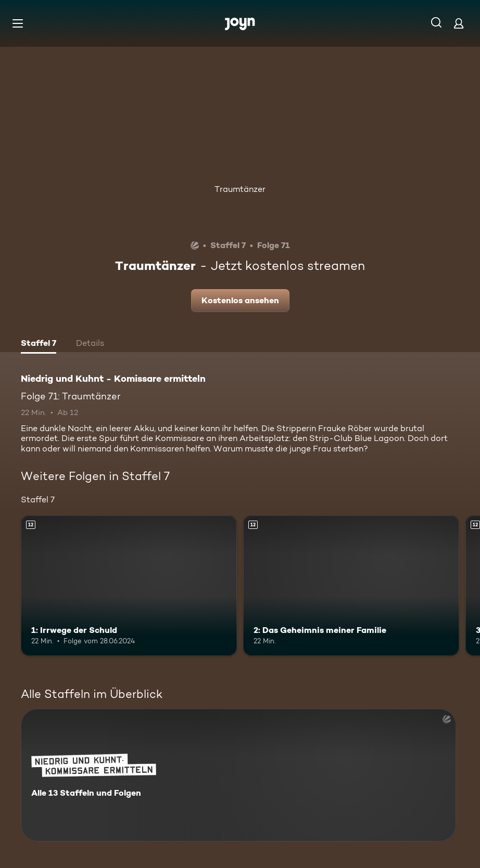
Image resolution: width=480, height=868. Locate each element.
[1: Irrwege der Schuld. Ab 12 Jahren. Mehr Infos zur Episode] (129, 586)
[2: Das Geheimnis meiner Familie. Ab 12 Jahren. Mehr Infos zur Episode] (351, 586)
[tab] (39, 344)
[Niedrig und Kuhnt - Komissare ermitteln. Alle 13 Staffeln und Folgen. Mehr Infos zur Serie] (238, 775)
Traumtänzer (240, 189)
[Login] (459, 23)
